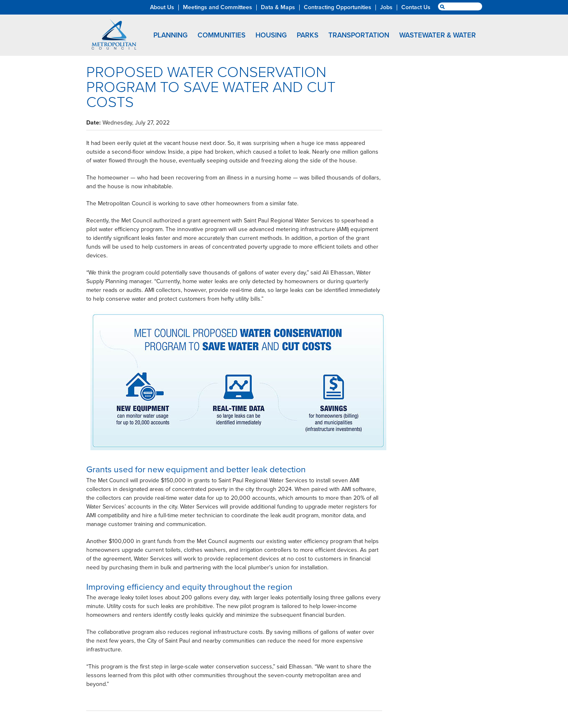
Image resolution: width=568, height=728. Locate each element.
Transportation (359, 35)
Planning (170, 35)
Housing (271, 35)
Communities (221, 35)
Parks (308, 35)
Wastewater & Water (438, 35)
